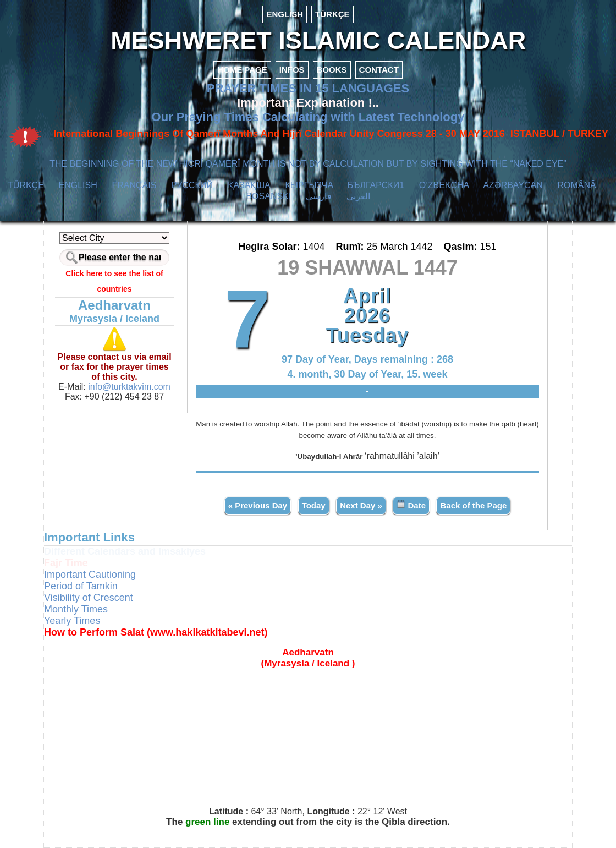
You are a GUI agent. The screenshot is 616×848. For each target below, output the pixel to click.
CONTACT (379, 70)
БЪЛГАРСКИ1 (376, 185)
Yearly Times (72, 621)
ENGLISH (285, 14)
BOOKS (332, 70)
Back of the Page (473, 505)
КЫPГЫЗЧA (309, 185)
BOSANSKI (268, 196)
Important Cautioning (90, 575)
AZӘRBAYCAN (513, 185)
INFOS (292, 70)
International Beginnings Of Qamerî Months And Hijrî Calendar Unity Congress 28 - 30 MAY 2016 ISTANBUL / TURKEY (331, 134)
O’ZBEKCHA (444, 185)
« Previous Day (258, 505)
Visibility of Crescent (89, 598)
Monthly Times (76, 609)
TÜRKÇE (332, 14)
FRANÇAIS (134, 185)
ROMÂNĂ (576, 185)
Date (411, 505)
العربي (358, 196)
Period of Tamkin (81, 586)
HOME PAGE (242, 70)
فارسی (319, 196)
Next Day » (361, 505)
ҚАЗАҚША (249, 185)
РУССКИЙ (192, 185)
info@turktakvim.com (128, 387)
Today (314, 505)
